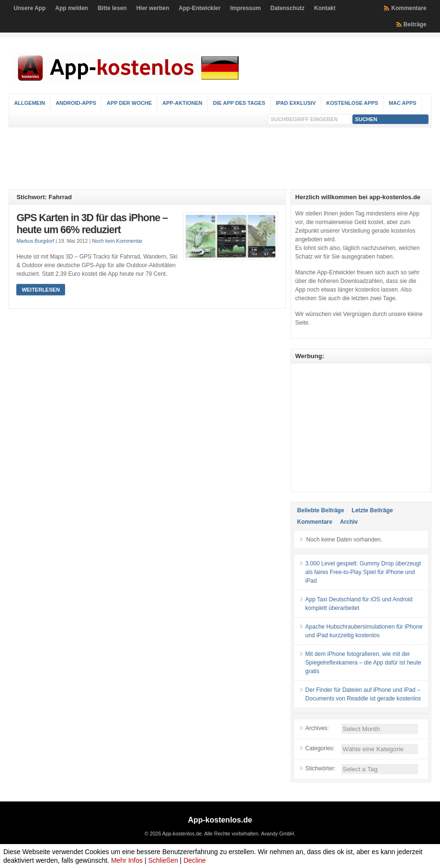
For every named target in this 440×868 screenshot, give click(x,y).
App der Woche (129, 103)
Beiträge (415, 24)
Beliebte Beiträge (321, 510)
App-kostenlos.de (220, 820)
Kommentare (409, 8)
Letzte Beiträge (372, 510)
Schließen (163, 860)
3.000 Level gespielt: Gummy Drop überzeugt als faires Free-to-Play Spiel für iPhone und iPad (363, 572)
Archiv (349, 522)
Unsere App (29, 8)
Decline (195, 860)
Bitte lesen (112, 8)
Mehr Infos (127, 860)
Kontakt (325, 8)
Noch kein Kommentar (117, 241)
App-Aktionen (182, 103)
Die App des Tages (239, 103)
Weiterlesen (40, 290)
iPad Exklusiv (296, 103)
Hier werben (153, 8)
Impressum (246, 8)
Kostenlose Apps (352, 103)
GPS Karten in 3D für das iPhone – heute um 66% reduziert (92, 224)
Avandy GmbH (277, 834)
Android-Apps (76, 103)
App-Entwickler (199, 8)
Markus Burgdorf (35, 241)
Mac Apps (403, 103)
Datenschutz (288, 8)
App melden (72, 8)
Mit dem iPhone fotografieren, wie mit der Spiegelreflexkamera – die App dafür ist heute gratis (363, 663)
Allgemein (29, 103)
